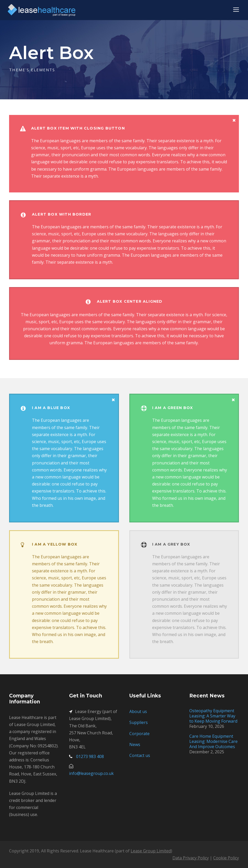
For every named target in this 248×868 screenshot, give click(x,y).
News (135, 744)
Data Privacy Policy (191, 858)
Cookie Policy (226, 858)
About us (138, 711)
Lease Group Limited (151, 851)
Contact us (140, 755)
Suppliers (139, 722)
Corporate (139, 734)
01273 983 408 (90, 756)
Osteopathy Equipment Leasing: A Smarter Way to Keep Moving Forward (213, 716)
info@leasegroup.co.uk (91, 773)
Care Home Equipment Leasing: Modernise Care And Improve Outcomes (213, 741)
